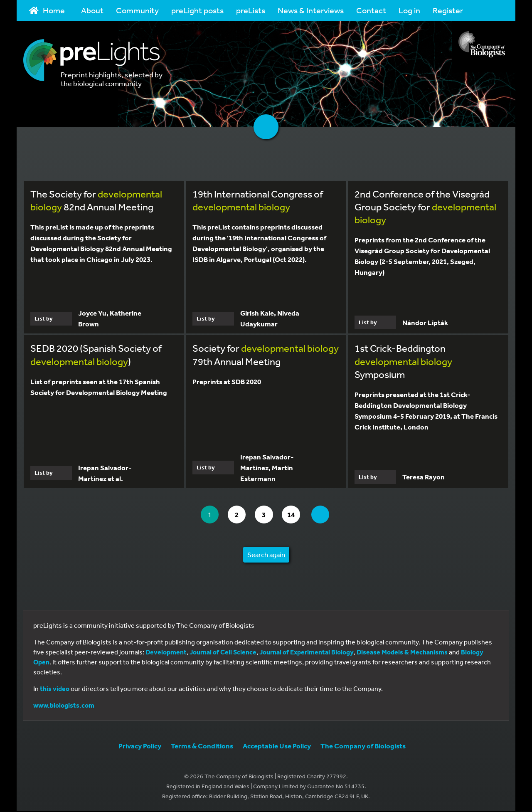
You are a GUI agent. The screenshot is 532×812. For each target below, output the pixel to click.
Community (137, 10)
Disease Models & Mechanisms (402, 653)
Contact (371, 10)
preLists (251, 10)
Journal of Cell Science (223, 653)
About (92, 10)
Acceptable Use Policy (277, 747)
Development (166, 653)
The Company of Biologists (363, 747)
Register (448, 10)
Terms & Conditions (202, 747)
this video (55, 689)
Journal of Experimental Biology (307, 653)
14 (296, 515)
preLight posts (197, 10)
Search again (266, 555)
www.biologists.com (64, 706)
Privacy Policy (140, 747)
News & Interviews (311, 10)
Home (47, 10)
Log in (409, 10)
